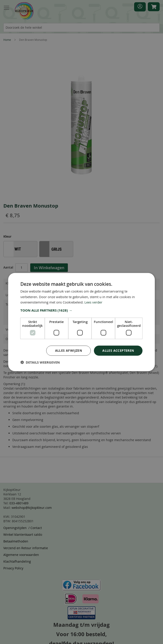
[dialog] (81, 322)
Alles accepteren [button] (118, 350)
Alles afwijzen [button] (69, 350)
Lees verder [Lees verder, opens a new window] (93, 302)
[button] (81, 310)
